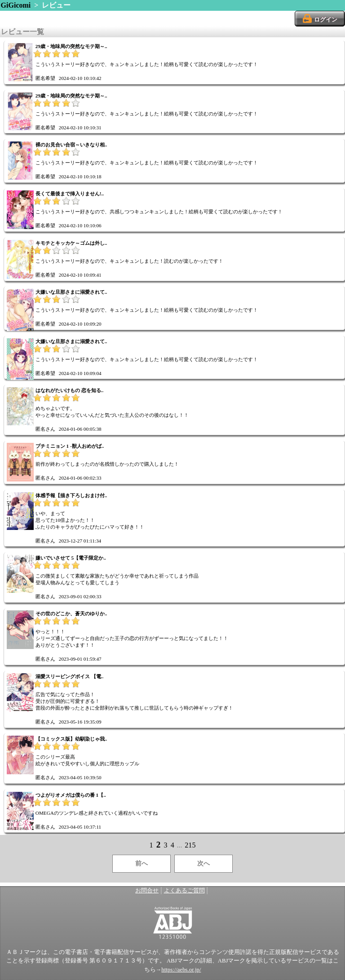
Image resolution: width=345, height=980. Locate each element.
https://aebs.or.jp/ (181, 970)
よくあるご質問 (184, 891)
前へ (142, 863)
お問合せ (147, 891)
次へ (203, 863)
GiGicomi (16, 5)
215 (190, 845)
